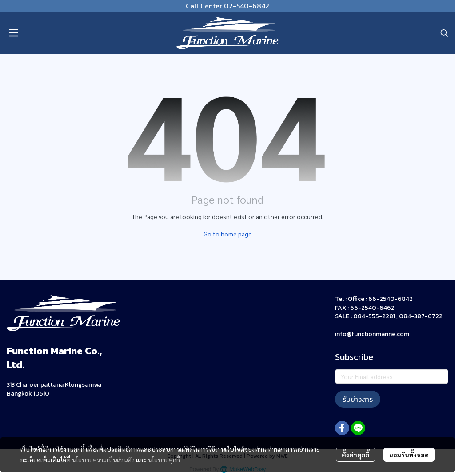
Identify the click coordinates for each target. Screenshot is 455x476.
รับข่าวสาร (358, 399)
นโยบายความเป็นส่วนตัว (103, 460)
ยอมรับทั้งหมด (409, 455)
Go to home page (228, 234)
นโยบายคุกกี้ (164, 460)
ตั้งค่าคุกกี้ (356, 455)
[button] (444, 33)
